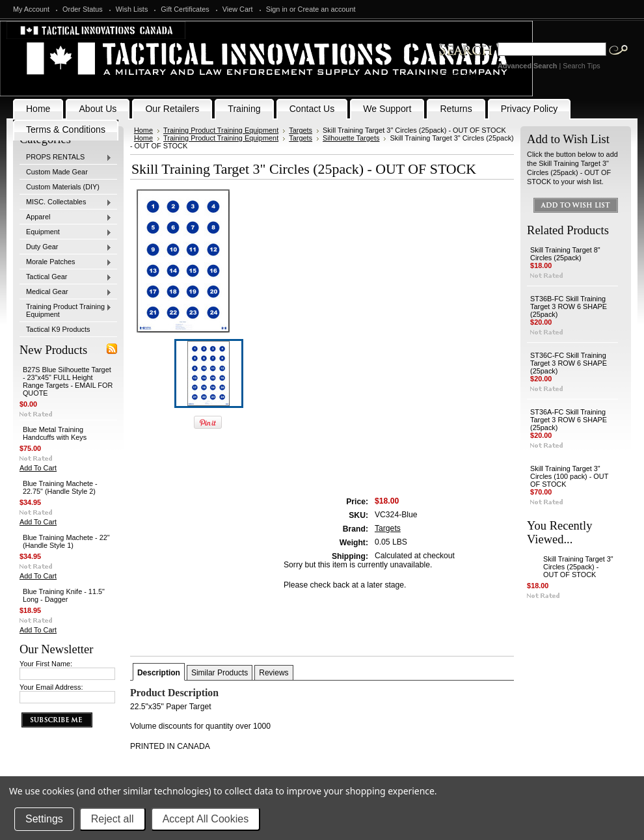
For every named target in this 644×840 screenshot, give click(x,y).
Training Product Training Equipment (66, 310)
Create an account (327, 9)
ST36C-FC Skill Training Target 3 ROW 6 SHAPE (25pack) (569, 363)
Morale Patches (66, 262)
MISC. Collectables (66, 202)
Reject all (113, 819)
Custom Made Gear (57, 172)
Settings (44, 819)
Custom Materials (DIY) (63, 187)
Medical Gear (66, 292)
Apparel (66, 217)
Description (159, 673)
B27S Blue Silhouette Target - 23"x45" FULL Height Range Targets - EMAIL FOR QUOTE (68, 381)
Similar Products (220, 673)
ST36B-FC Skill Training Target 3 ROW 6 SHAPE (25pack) (569, 306)
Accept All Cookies (206, 819)
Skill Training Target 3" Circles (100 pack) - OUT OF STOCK (569, 476)
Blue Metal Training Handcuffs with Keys (55, 433)
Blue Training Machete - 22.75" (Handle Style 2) (60, 487)
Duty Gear (66, 247)
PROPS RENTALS (66, 157)
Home (143, 130)
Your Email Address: (51, 687)
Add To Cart (38, 468)
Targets (301, 130)
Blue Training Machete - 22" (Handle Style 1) (66, 541)
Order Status (83, 9)
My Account (31, 9)
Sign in (277, 9)
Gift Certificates (185, 9)
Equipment (66, 232)
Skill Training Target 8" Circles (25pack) (565, 254)
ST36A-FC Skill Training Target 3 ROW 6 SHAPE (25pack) (569, 420)
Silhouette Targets (351, 138)
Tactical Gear (66, 277)
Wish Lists (132, 9)
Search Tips (581, 66)
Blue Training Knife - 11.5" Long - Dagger (64, 595)
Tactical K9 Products (58, 329)
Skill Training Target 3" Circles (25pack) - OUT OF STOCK (578, 567)
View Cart (238, 9)
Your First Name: (46, 664)
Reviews (274, 673)
